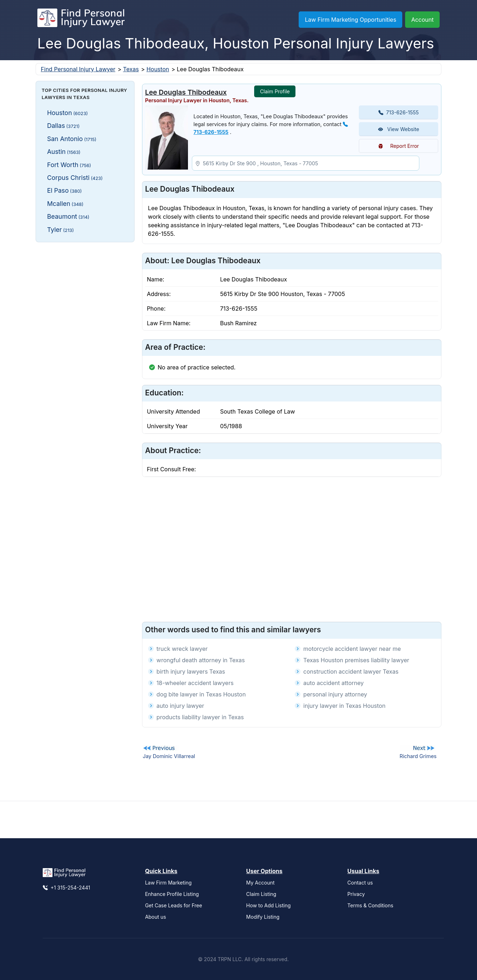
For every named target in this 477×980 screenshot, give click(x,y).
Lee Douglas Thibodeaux (186, 92)
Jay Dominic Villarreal (169, 756)
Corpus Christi (75, 178)
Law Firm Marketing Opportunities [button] (350, 20)
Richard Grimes (418, 756)
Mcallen (65, 204)
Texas (131, 69)
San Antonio (72, 139)
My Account (261, 883)
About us (155, 917)
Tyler (60, 230)
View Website (399, 129)
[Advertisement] (85, 354)
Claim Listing (261, 894)
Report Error (399, 146)
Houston (158, 69)
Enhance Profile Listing (172, 894)
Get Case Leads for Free (173, 905)
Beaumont (68, 216)
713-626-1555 (399, 112)
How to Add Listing (269, 905)
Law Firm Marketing (168, 883)
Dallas (63, 126)
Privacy (356, 894)
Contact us (360, 883)
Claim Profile (275, 91)
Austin (64, 152)
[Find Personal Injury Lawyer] (81, 20)
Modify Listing (263, 917)
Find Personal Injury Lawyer (78, 69)
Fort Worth (69, 165)
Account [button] (422, 20)
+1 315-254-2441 (66, 888)
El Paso (64, 190)
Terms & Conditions (370, 905)
